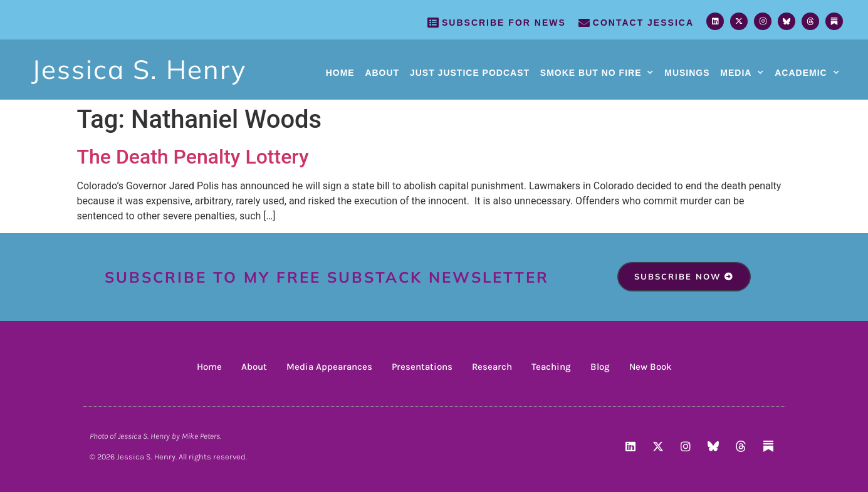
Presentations (422, 367)
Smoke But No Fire (597, 73)
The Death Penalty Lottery (193, 157)
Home (340, 73)
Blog (600, 367)
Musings (687, 73)
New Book (651, 367)
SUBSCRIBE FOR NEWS (504, 23)
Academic (807, 73)
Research (492, 367)
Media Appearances (329, 367)
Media (742, 73)
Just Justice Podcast (470, 73)
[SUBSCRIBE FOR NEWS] (433, 23)
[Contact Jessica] (584, 23)
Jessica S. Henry (139, 69)
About (382, 73)
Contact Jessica (643, 23)
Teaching (551, 367)
